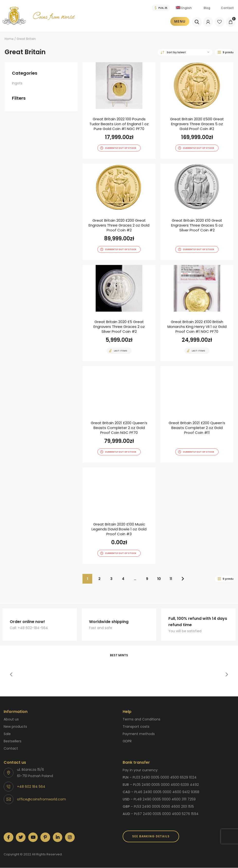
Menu (180, 21)
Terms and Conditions (142, 719)
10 (159, 579)
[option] (42, 664)
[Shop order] (185, 52)
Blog (207, 8)
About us (11, 719)
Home (9, 39)
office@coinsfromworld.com (41, 799)
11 (171, 579)
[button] (11, 675)
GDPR (127, 741)
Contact (227, 8)
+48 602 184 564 (31, 787)
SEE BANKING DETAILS (151, 836)
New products (15, 727)
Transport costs (136, 727)
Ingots (17, 83)
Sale (7, 734)
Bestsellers (13, 741)
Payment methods (139, 734)
